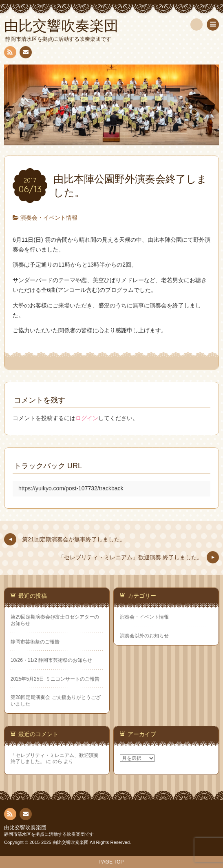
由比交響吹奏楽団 (25, 828)
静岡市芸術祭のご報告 (35, 642)
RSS (9, 54)
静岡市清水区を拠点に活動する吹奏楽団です (49, 834)
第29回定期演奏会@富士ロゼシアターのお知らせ (55, 620)
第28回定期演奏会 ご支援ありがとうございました (56, 700)
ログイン (87, 418)
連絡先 (25, 53)
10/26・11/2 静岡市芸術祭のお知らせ (51, 660)
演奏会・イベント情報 (49, 218)
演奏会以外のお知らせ (144, 636)
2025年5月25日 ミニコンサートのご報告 (55, 679)
